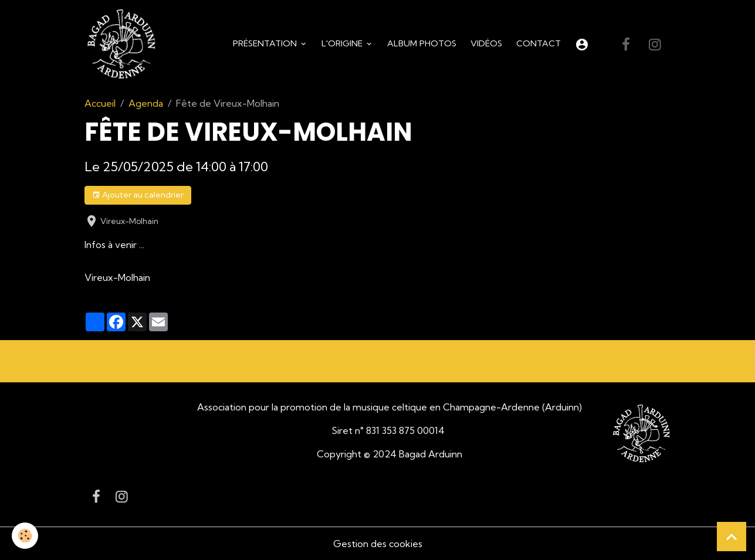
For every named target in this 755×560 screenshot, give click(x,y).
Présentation (266, 43)
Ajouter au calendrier (138, 195)
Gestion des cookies (378, 544)
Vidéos (486, 43)
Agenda (146, 103)
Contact (539, 43)
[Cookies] (25, 536)
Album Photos (422, 43)
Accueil (100, 103)
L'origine (343, 43)
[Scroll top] (732, 537)
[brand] (124, 45)
